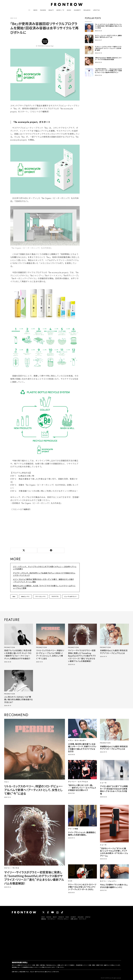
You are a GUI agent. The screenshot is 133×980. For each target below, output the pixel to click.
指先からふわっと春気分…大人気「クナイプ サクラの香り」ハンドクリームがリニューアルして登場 (44, 587)
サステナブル (55, 597)
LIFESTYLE (96, 10)
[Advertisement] (45, 529)
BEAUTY (51, 10)
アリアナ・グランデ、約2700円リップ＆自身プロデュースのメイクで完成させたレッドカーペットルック (44, 574)
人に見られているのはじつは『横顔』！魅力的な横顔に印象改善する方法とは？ (18, 700)
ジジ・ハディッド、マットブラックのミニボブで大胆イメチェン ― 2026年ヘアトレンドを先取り (45, 568)
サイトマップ (83, 919)
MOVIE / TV (60, 10)
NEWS (35, 10)
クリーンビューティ (41, 597)
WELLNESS (87, 10)
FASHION (43, 10)
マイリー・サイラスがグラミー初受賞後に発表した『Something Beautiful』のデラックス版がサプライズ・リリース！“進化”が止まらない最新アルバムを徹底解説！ (82, 656)
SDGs (14, 597)
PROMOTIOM (10, 647)
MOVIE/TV (61, 917)
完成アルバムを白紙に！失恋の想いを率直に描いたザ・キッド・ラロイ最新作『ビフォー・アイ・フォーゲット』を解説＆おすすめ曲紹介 (18, 655)
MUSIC (69, 10)
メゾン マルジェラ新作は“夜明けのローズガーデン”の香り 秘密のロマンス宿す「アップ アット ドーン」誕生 (43, 581)
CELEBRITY (77, 10)
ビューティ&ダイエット (70, 597)
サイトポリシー (52, 919)
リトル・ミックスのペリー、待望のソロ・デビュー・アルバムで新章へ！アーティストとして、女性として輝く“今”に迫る (50, 655)
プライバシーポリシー (63, 919)
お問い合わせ (74, 919)
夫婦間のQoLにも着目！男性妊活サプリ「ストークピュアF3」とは (114, 652)
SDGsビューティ (25, 597)
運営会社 (44, 919)
